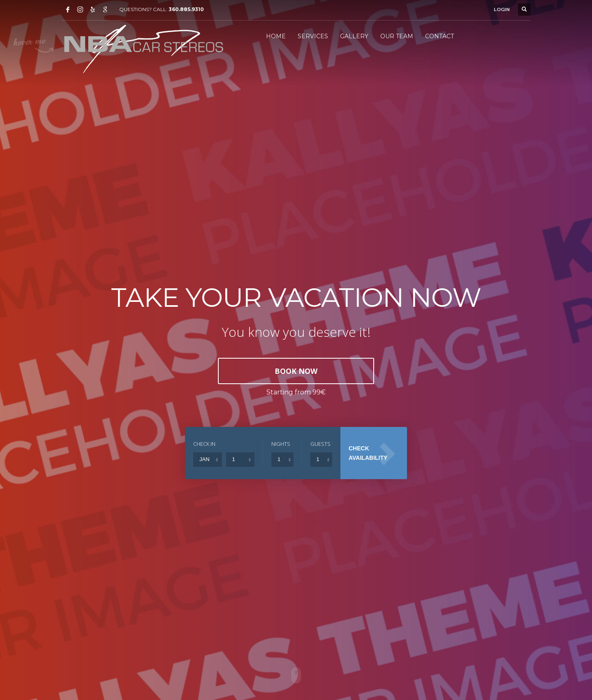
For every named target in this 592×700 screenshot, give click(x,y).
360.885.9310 (186, 9)
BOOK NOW (296, 371)
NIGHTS (281, 444)
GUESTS (320, 444)
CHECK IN (204, 444)
